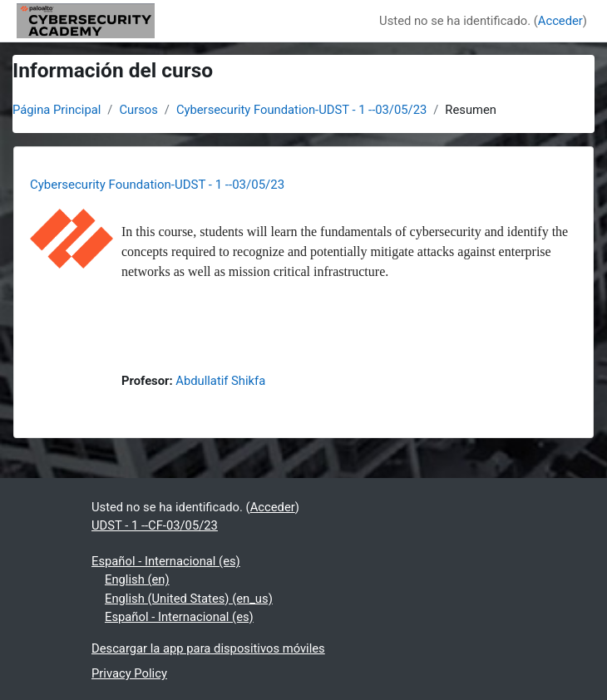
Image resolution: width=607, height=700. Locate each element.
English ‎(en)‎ (137, 579)
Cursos (138, 110)
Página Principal (57, 110)
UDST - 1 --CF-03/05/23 (155, 525)
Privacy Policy (129, 673)
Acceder (560, 21)
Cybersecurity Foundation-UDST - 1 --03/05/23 (301, 110)
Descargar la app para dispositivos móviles (208, 648)
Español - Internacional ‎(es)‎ (166, 561)
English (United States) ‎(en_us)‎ (189, 599)
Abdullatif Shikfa (220, 381)
